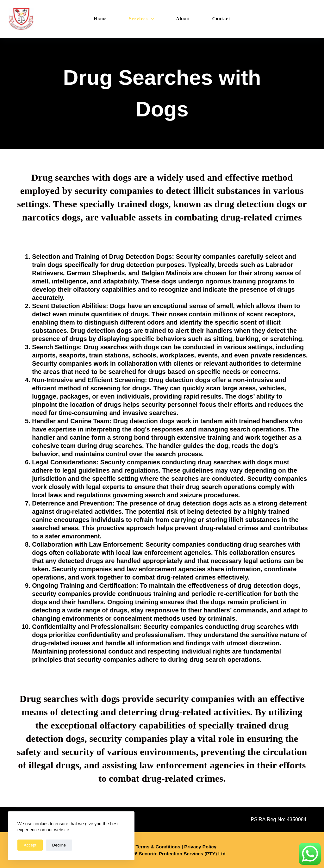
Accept (30, 845)
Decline (59, 845)
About (183, 19)
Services (143, 19)
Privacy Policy (200, 847)
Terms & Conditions (158, 847)
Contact (221, 19)
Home (100, 19)
